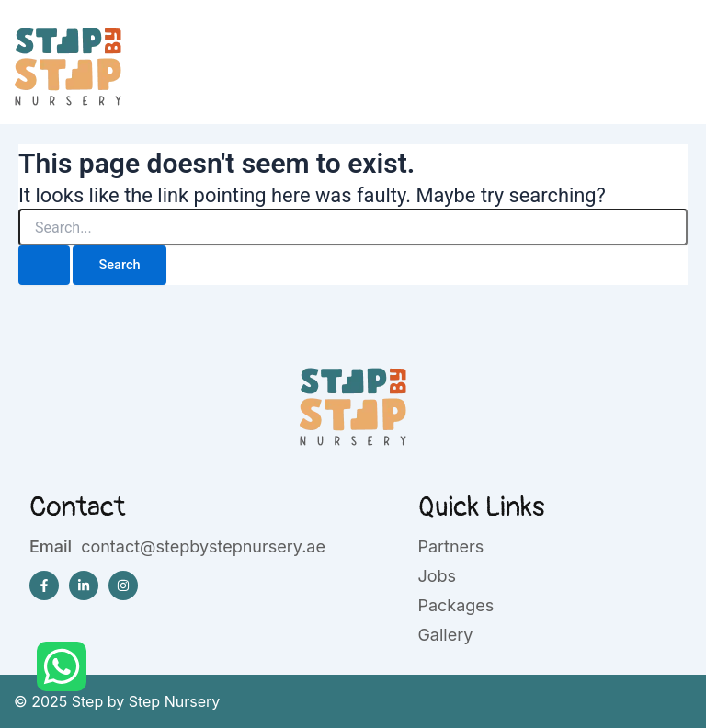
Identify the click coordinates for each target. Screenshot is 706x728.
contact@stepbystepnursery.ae (203, 546)
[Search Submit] (44, 265)
